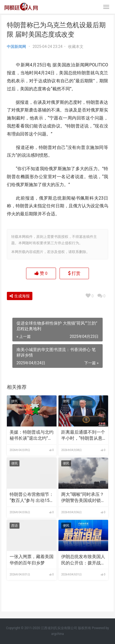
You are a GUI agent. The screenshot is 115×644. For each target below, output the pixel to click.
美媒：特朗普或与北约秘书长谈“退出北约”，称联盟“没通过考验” (32, 436)
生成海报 (20, 296)
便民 (15, 401)
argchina (57, 634)
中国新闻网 (16, 47)
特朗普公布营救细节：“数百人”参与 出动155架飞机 (32, 498)
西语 (15, 526)
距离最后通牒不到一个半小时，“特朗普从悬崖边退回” (83, 436)
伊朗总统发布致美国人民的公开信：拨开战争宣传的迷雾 (83, 560)
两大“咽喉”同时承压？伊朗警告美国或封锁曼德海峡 (83, 498)
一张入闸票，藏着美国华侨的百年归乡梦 (32, 560)
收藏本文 (76, 47)
